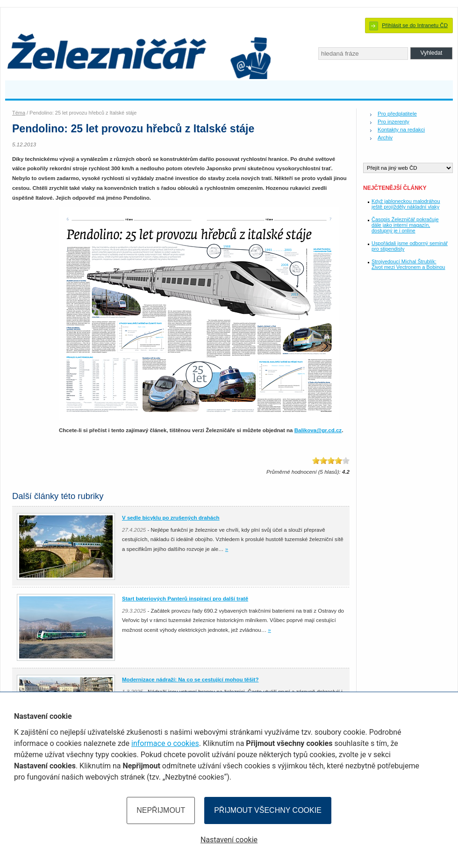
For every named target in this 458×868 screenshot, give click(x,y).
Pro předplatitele (397, 114)
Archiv (385, 137)
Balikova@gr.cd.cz (318, 430)
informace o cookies (165, 743)
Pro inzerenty (394, 122)
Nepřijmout (161, 810)
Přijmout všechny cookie (268, 810)
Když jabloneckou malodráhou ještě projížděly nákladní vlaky (406, 204)
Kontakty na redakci (401, 130)
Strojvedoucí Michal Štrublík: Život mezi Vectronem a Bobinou (408, 264)
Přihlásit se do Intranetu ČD (415, 25)
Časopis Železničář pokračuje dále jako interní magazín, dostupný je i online (405, 225)
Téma (19, 113)
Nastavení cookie (229, 840)
